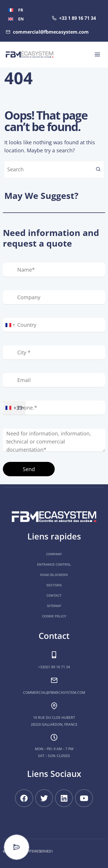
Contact (54, 596)
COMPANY (54, 554)
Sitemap (54, 606)
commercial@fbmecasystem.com (54, 693)
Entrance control (54, 564)
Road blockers (54, 575)
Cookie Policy (54, 616)
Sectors (54, 585)
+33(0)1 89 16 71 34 (54, 667)
